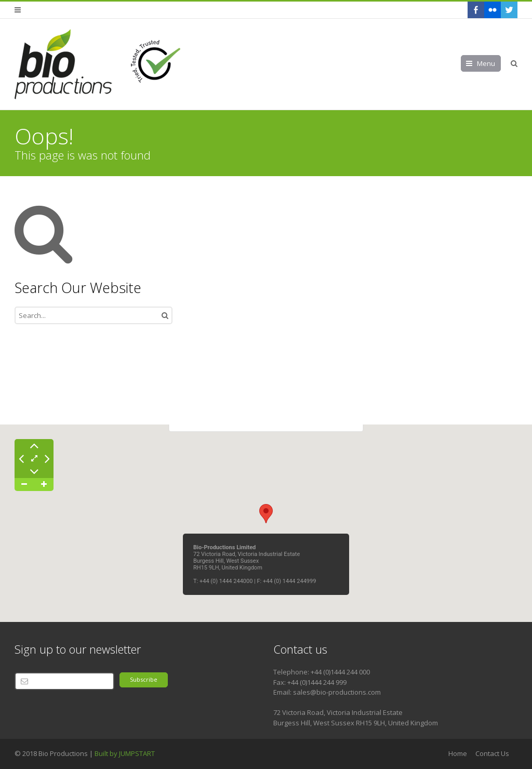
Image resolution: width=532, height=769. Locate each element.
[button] (266, 514)
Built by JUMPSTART (125, 753)
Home (458, 753)
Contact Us (492, 753)
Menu (486, 63)
